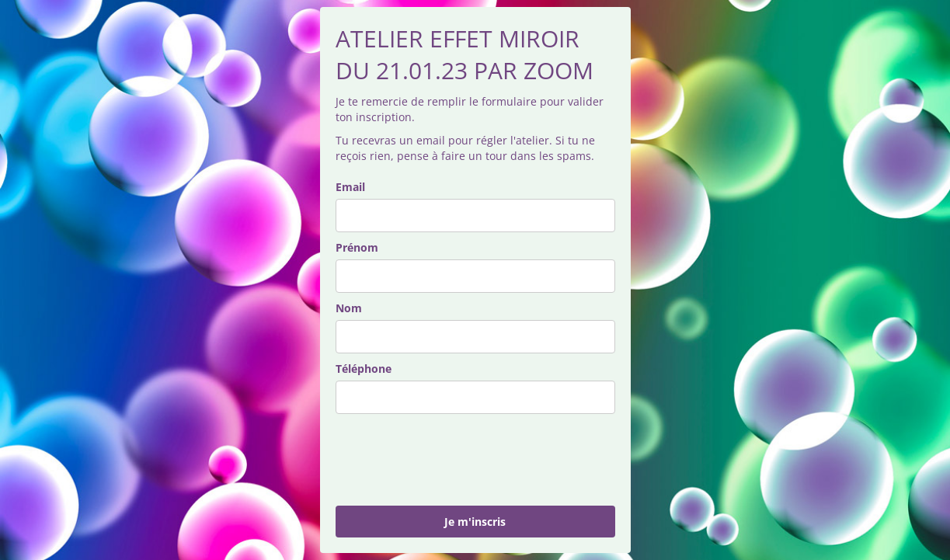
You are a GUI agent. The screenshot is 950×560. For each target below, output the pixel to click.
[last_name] (475, 337)
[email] (475, 216)
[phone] (475, 397)
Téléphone (364, 369)
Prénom (357, 247)
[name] (475, 276)
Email (350, 187)
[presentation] (454, 460)
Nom (349, 308)
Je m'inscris (475, 522)
